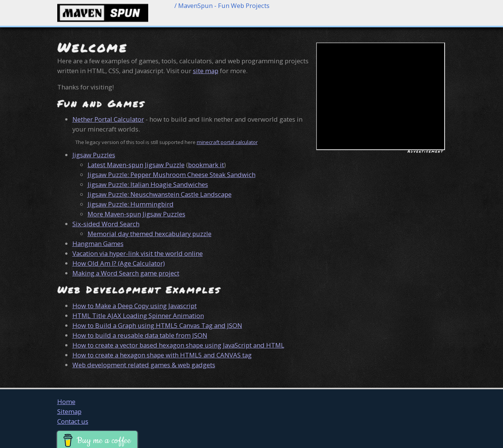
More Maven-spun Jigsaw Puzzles (136, 214)
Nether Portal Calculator (108, 119)
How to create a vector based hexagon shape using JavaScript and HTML (178, 345)
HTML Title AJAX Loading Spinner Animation (138, 316)
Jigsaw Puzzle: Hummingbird (131, 204)
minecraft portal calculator (227, 142)
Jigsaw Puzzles (94, 155)
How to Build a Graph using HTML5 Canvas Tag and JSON (157, 325)
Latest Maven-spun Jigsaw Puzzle (136, 165)
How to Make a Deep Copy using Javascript (135, 306)
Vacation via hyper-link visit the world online (138, 253)
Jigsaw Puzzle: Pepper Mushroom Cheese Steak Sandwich (172, 175)
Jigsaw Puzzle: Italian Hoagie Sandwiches (148, 184)
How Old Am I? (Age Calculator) (119, 263)
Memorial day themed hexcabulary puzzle (150, 234)
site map (206, 71)
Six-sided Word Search (106, 224)
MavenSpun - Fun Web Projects (224, 5)
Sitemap (69, 411)
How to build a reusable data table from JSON (140, 335)
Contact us (73, 421)
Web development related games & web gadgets (144, 365)
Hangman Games (98, 244)
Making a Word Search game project (126, 273)
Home (66, 402)
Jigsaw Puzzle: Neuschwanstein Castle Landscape (160, 194)
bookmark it (206, 165)
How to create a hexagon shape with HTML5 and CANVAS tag (162, 355)
